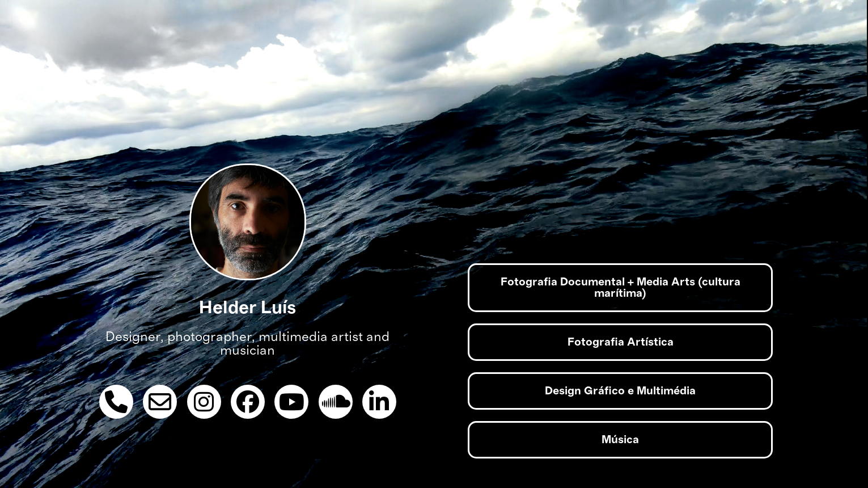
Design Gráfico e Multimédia (620, 391)
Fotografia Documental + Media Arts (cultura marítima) (621, 288)
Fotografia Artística (621, 342)
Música (620, 440)
